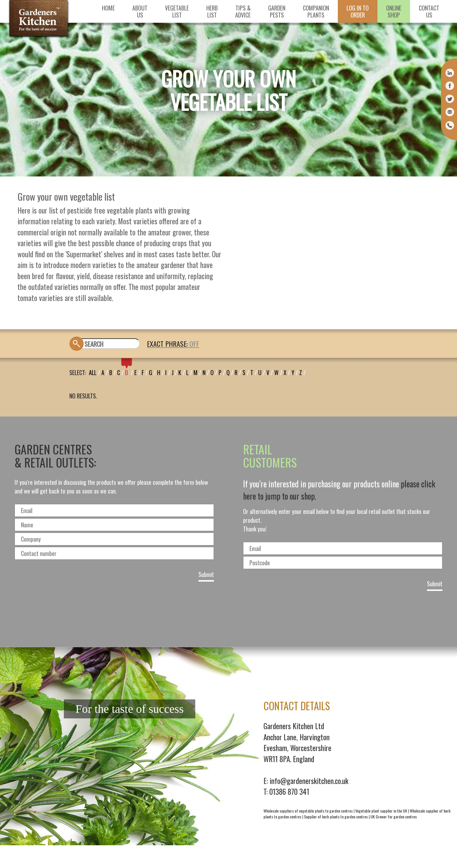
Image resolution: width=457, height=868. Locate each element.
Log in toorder (358, 11)
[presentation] (228, 617)
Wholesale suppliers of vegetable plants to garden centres (308, 811)
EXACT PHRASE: (168, 344)
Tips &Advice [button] (243, 11)
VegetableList (177, 11)
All (93, 372)
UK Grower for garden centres (394, 817)
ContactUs (429, 11)
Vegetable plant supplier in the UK (381, 811)
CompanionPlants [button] (316, 11)
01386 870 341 (289, 791)
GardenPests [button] (277, 11)
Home (108, 8)
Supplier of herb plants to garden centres (336, 817)
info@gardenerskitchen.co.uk (309, 781)
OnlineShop (394, 11)
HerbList (212, 11)
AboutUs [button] (140, 11)
